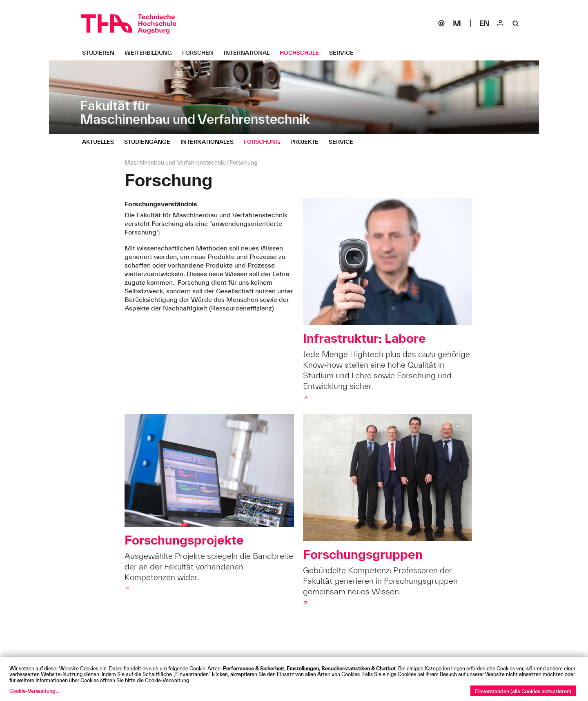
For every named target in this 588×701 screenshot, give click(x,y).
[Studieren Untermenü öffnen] (101, 53)
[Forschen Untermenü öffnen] (201, 53)
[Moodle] (457, 23)
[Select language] (485, 23)
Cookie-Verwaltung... (34, 691)
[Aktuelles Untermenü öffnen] (101, 142)
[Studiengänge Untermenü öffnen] (150, 142)
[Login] (500, 23)
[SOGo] (441, 23)
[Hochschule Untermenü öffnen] (302, 53)
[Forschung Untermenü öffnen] (265, 142)
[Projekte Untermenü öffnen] (307, 142)
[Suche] (516, 23)
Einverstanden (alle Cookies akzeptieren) (523, 691)
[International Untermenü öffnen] (250, 53)
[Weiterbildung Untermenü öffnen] (151, 53)
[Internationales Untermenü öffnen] (210, 142)
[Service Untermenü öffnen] (344, 53)
